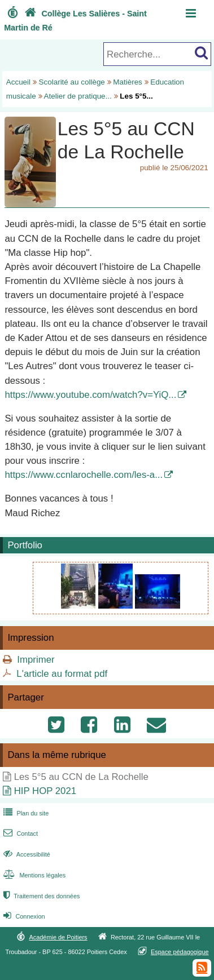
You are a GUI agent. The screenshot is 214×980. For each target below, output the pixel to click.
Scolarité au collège (72, 82)
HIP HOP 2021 (45, 791)
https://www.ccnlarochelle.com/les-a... (84, 475)
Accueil (18, 82)
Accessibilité (26, 854)
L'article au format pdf (62, 674)
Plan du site (25, 813)
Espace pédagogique (180, 952)
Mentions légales (33, 875)
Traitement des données (40, 896)
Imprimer (36, 660)
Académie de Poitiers (58, 937)
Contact (19, 833)
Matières (128, 82)
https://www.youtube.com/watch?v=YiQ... (90, 395)
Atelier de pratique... (78, 96)
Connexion (23, 916)
